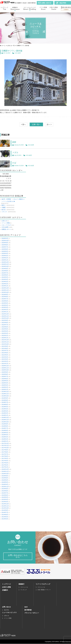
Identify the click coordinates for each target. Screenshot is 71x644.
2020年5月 (5, 381)
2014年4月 (5, 519)
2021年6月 (5, 353)
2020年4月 (5, 383)
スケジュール (24, 587)
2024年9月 (5, 268)
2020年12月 (5, 366)
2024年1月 (5, 286)
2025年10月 (5, 240)
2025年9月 (5, 243)
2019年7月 (5, 402)
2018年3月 (5, 437)
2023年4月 (5, 305)
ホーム (3, 46)
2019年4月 (5, 409)
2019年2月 (5, 413)
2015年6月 (5, 495)
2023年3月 (5, 307)
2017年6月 (5, 456)
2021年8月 (5, 348)
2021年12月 (5, 340)
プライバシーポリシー (32, 613)
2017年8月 (5, 452)
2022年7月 (5, 325)
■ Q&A (25, 3)
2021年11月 (5, 342)
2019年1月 (5, 415)
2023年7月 (5, 299)
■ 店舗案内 (18, 3)
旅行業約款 (28, 610)
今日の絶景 (18, 53)
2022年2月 (5, 335)
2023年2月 (5, 310)
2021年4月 (5, 357)
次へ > (49, 124)
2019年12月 (5, 392)
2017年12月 (5, 443)
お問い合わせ (6, 607)
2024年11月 (5, 264)
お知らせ (4, 221)
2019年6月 (5, 404)
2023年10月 (5, 292)
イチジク (4, 212)
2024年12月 (5, 262)
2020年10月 (5, 370)
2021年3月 (5, 359)
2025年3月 (5, 256)
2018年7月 (5, 428)
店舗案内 (5, 590)
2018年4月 (5, 435)
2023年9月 (5, 294)
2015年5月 (5, 497)
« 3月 (2, 190)
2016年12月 (5, 469)
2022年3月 (5, 333)
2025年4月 (5, 253)
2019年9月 (5, 398)
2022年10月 (5, 318)
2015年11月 (5, 486)
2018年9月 (5, 424)
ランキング (24, 590)
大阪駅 (4, 207)
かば (14, 163)
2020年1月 (5, 389)
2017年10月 (5, 448)
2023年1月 (5, 312)
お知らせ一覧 (11, 46)
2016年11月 (5, 471)
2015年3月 (5, 502)
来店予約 (6, 610)
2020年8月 (5, 374)
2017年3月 (5, 463)
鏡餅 (14, 142)
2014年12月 (5, 504)
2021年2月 (5, 361)
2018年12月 (5, 417)
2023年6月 (5, 301)
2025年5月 (5, 251)
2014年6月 (5, 514)
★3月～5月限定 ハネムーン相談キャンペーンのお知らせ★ (13, 200)
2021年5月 (5, 355)
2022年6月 (5, 327)
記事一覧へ (36, 124)
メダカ (15, 152)
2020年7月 (5, 376)
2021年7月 (5, 351)
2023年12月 (5, 288)
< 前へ (23, 124)
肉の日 (4, 210)
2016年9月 (5, 476)
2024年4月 (5, 279)
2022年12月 (5, 314)
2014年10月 (5, 508)
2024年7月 (5, 273)
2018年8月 (5, 426)
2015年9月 (5, 489)
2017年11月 (5, 445)
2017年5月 (5, 458)
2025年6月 (5, 249)
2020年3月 (5, 385)
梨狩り (4, 205)
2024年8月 (5, 271)
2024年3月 (5, 281)
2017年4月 (5, 461)
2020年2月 (5, 387)
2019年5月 (5, 407)
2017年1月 (5, 467)
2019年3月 (5, 411)
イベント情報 (6, 223)
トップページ (6, 584)
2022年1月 (5, 338)
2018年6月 (5, 430)
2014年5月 (5, 517)
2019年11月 (5, 394)
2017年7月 (5, 454)
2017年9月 (5, 450)
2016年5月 (5, 482)
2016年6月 (5, 480)
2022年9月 (5, 320)
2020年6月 (5, 379)
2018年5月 (5, 432)
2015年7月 (5, 493)
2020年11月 (5, 368)
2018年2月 (5, 439)
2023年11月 (5, 290)
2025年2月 (5, 258)
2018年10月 (5, 422)
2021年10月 (5, 344)
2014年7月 (5, 512)
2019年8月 (5, 400)
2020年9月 (5, 372)
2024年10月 (5, 266)
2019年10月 (5, 396)
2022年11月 (5, 316)
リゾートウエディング (43, 584)
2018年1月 (5, 441)
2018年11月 (5, 420)
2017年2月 (5, 465)
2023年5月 (5, 303)
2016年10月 (5, 473)
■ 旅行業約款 (32, 3)
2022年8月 (5, 322)
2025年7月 (5, 247)
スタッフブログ (6, 225)
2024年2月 (5, 284)
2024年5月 (5, 277)
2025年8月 (5, 245)
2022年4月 (5, 331)
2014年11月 (5, 506)
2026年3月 (5, 238)
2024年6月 (5, 275)
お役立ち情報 (6, 587)
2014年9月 (5, 510)
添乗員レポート (6, 229)
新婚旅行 (21, 584)
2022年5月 (5, 329)
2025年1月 (5, 260)
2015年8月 (5, 491)
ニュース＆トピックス (9, 613)
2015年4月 (5, 499)
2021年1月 (5, 364)
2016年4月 (5, 484)
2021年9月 (5, 346)
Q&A (26, 607)
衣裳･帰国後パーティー (44, 590)
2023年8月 (5, 297)
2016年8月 (5, 478)
